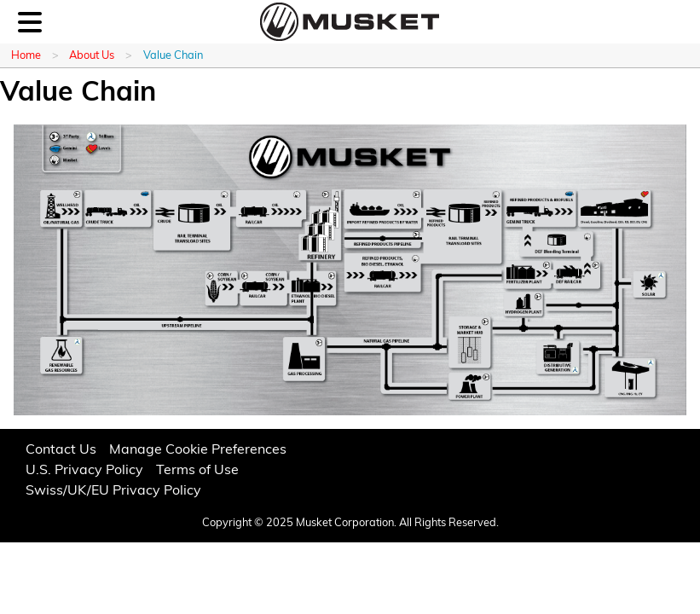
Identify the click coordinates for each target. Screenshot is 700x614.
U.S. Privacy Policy (84, 471)
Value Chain (173, 56)
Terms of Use (197, 471)
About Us (92, 56)
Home (26, 56)
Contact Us (61, 450)
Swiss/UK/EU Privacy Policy (113, 491)
